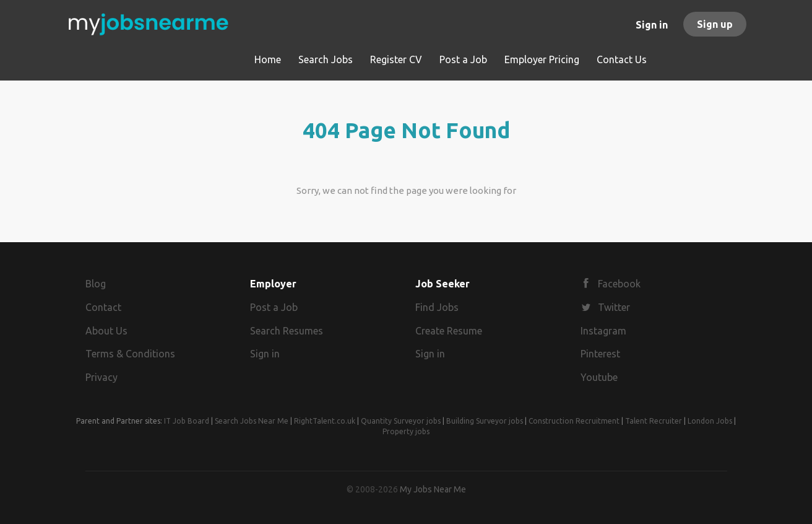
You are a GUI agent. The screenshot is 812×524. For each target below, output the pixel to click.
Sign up (715, 24)
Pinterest (600, 354)
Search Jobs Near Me (252, 421)
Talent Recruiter (654, 421)
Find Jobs (437, 307)
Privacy (101, 377)
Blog (96, 284)
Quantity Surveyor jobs (401, 421)
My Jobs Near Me (433, 489)
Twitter (614, 307)
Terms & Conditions (130, 354)
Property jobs (406, 431)
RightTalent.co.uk (325, 421)
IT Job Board (187, 421)
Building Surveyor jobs (485, 421)
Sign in (652, 25)
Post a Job (274, 307)
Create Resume (449, 331)
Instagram (603, 331)
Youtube (599, 377)
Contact (103, 307)
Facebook (619, 284)
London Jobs (710, 421)
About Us (106, 331)
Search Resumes (287, 331)
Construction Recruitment (574, 421)
